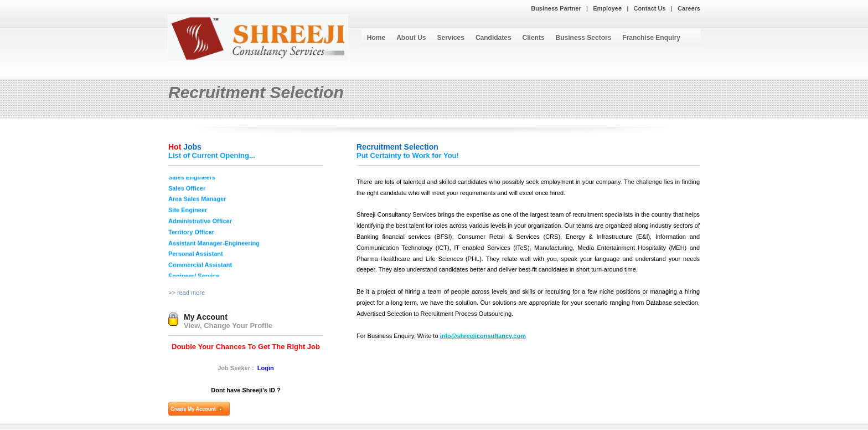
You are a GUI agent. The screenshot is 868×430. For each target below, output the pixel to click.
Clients (534, 38)
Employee (607, 8)
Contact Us (650, 8)
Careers (689, 8)
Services (451, 38)
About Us (411, 38)
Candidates (494, 38)
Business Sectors (584, 38)
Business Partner (556, 8)
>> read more (187, 293)
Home (376, 38)
